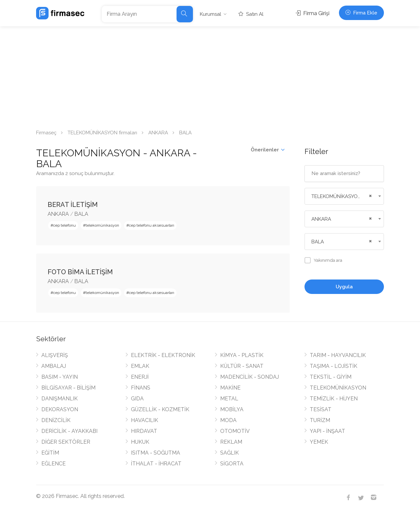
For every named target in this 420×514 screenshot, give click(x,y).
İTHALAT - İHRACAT (156, 464)
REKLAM (231, 442)
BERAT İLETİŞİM (73, 205)
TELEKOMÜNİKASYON (338, 388)
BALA (81, 214)
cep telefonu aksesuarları (152, 225)
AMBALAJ (54, 366)
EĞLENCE (53, 464)
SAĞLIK (230, 453)
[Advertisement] (210, 76)
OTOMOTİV (235, 431)
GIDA (137, 399)
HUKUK (140, 442)
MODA (228, 420)
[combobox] (344, 196)
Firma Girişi (313, 13)
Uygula (344, 287)
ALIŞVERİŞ (55, 355)
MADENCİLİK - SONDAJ (250, 377)
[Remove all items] (369, 195)
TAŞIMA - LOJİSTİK (334, 366)
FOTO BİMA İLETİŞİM (80, 272)
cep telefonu (64, 225)
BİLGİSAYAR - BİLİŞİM (68, 388)
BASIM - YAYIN (60, 377)
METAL (229, 399)
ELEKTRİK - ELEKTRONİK (163, 355)
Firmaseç (46, 133)
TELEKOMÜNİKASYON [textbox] (336, 196)
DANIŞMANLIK (60, 399)
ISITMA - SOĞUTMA (156, 453)
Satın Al (251, 14)
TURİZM (320, 420)
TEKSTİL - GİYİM (331, 377)
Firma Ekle (361, 13)
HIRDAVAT (144, 431)
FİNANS (141, 388)
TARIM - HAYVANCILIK (338, 355)
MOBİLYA (232, 409)
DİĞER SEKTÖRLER (66, 442)
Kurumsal (210, 14)
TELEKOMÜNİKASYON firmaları (102, 133)
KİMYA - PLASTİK (242, 355)
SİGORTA (232, 464)
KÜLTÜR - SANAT (242, 366)
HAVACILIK (145, 420)
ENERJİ (140, 377)
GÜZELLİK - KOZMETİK (160, 409)
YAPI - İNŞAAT (327, 431)
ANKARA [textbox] (321, 219)
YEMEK (319, 442)
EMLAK (140, 366)
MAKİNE (230, 388)
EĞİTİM (50, 453)
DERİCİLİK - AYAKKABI (69, 431)
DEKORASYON (60, 409)
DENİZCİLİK (56, 420)
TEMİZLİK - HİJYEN (334, 399)
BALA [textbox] (318, 242)
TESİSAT (321, 409)
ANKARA (158, 133)
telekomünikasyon (102, 225)
